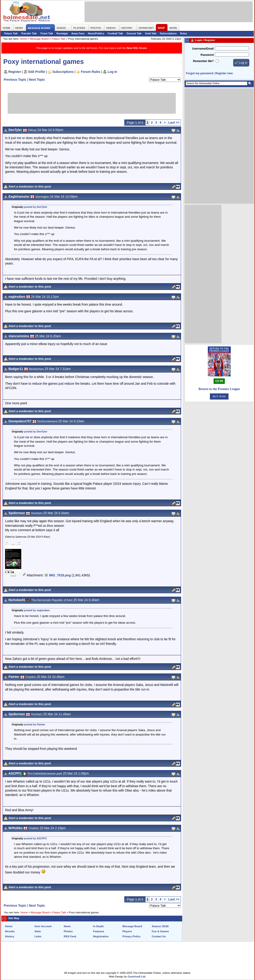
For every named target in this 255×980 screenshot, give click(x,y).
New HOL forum (137, 48)
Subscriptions (168, 33)
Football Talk (115, 33)
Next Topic (37, 80)
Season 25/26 (160, 926)
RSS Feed (70, 936)
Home (23, 39)
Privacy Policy (131, 936)
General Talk (134, 33)
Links (38, 936)
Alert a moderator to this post (30, 186)
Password (207, 55)
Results (10, 931)
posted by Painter (35, 724)
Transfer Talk (29, 33)
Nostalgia (62, 33)
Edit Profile (37, 72)
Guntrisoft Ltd (137, 977)
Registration (101, 936)
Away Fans (78, 33)
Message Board (39, 39)
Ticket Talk (47, 33)
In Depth (98, 926)
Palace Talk (11, 33)
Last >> (174, 122)
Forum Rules (91, 72)
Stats (38, 931)
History (10, 936)
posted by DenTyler (36, 207)
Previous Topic (15, 80)
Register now (224, 73)
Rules (184, 33)
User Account (43, 926)
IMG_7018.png (60, 575)
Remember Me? (203, 61)
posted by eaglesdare (37, 610)
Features (99, 931)
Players (127, 931)
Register (15, 72)
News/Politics (96, 33)
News (67, 926)
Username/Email (203, 49)
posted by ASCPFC (35, 838)
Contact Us (159, 936)
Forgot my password (200, 73)
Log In (112, 72)
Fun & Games (160, 931)
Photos (68, 931)
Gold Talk (151, 33)
